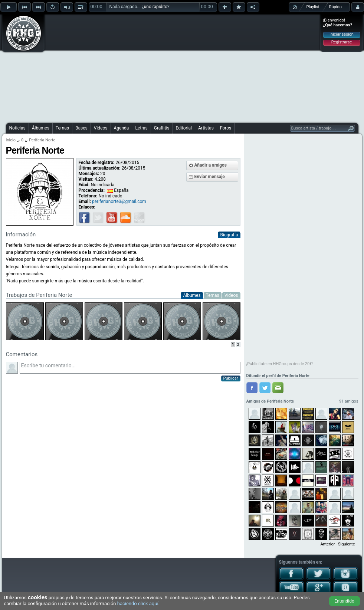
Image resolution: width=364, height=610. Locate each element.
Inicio (11, 140)
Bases (81, 128)
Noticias (17, 128)
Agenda (122, 128)
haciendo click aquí (138, 604)
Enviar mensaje (210, 177)
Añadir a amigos (211, 165)
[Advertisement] (166, 68)
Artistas (206, 128)
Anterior (327, 544)
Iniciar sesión (342, 34)
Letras (141, 128)
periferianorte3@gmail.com (119, 201)
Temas (62, 128)
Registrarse (342, 42)
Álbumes (41, 128)
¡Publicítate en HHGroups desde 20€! (280, 364)
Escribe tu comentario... (130, 368)
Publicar (231, 378)
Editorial (184, 128)
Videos (101, 128)
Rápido (335, 7)
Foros (226, 128)
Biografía (229, 235)
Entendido (344, 601)
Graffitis (162, 128)
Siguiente (346, 544)
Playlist (313, 7)
